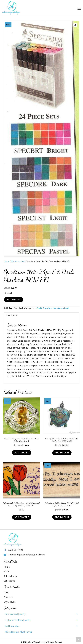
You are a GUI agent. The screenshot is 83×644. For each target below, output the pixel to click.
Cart (6, 592)
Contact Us (9, 581)
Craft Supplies (44, 308)
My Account (10, 602)
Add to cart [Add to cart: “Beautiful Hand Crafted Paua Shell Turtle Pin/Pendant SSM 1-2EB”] (62, 453)
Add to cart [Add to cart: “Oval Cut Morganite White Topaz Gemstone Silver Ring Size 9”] (22, 453)
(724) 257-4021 (16, 550)
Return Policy (10, 576)
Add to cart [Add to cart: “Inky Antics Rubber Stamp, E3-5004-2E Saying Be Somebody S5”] (62, 517)
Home (6, 261)
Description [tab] (12, 315)
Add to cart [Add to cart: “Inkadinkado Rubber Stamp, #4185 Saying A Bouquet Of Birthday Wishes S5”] (22, 517)
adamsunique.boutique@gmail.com (27, 555)
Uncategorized (18, 261)
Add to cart (14, 300)
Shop (6, 571)
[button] (75, 25)
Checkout (8, 597)
